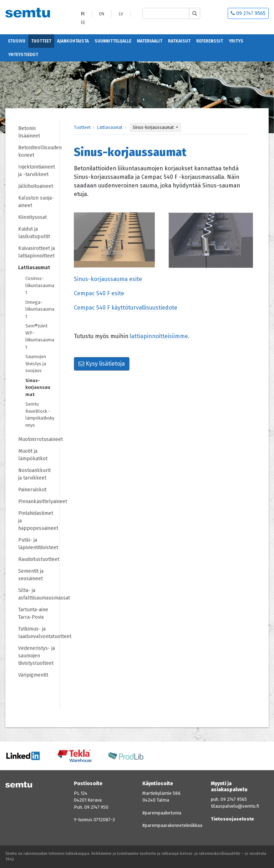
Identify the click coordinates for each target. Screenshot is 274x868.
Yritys (236, 41)
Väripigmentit (33, 675)
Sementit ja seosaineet (31, 575)
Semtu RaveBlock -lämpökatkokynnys (40, 415)
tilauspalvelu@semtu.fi (235, 806)
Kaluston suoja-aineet (36, 202)
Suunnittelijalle (113, 41)
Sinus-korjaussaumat (38, 387)
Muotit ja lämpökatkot (33, 455)
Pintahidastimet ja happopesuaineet (38, 521)
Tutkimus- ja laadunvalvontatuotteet (39, 633)
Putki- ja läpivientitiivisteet (38, 544)
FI (83, 14)
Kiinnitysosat (32, 217)
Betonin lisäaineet (29, 132)
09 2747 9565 (248, 13)
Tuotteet (41, 41)
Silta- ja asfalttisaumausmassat (39, 594)
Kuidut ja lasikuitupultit (34, 233)
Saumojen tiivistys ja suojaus (36, 363)
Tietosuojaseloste (232, 819)
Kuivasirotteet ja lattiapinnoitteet (37, 252)
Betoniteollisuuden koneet (39, 151)
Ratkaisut (179, 41)
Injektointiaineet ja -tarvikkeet (37, 171)
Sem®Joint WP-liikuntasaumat (40, 336)
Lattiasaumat (34, 268)
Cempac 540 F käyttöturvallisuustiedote (126, 308)
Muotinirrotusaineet (39, 439)
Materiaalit (150, 41)
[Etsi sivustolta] (166, 13)
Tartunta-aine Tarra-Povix (33, 613)
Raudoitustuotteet (39, 559)
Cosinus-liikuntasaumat (40, 285)
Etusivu (17, 41)
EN (102, 14)
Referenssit (210, 41)
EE (83, 22)
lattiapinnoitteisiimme (159, 336)
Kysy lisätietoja (102, 364)
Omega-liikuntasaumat (40, 309)
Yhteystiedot (23, 55)
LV (121, 14)
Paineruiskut (32, 490)
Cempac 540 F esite (99, 293)
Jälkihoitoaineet (36, 186)
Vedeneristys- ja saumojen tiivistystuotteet (37, 656)
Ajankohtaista (73, 41)
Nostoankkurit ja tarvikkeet (34, 474)
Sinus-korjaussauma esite (108, 279)
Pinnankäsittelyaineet (39, 501)
